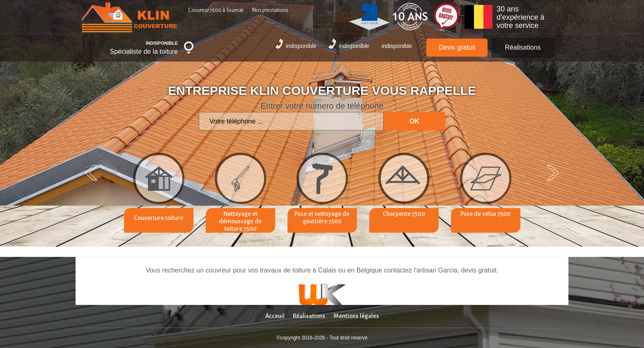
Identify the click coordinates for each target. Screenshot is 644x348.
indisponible (296, 44)
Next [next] (553, 173)
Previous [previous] (91, 173)
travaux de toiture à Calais (298, 270)
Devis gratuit (457, 47)
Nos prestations (270, 10)
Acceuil (275, 316)
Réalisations (523, 47)
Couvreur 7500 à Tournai (216, 10)
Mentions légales (356, 316)
